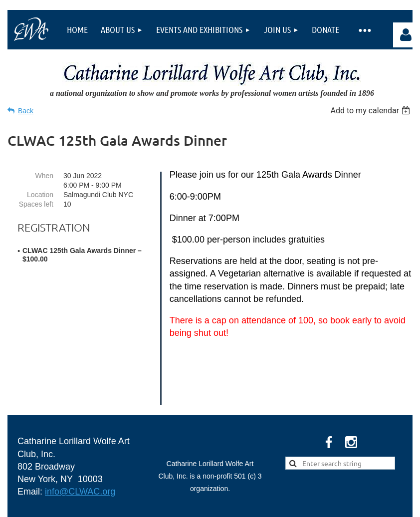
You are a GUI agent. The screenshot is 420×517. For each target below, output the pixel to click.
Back (26, 111)
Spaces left (36, 204)
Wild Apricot (299, 505)
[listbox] (371, 111)
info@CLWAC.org (80, 438)
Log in (406, 35)
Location (40, 195)
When (44, 176)
